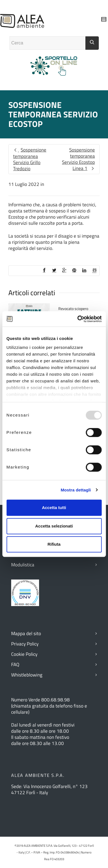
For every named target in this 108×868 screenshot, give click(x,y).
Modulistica (23, 565)
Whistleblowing (27, 675)
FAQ (15, 664)
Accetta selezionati (54, 526)
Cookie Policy (24, 654)
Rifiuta (54, 544)
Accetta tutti (54, 508)
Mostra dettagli (76, 490)
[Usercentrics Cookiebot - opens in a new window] (77, 319)
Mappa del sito (26, 633)
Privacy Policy (25, 644)
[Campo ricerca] (48, 43)
